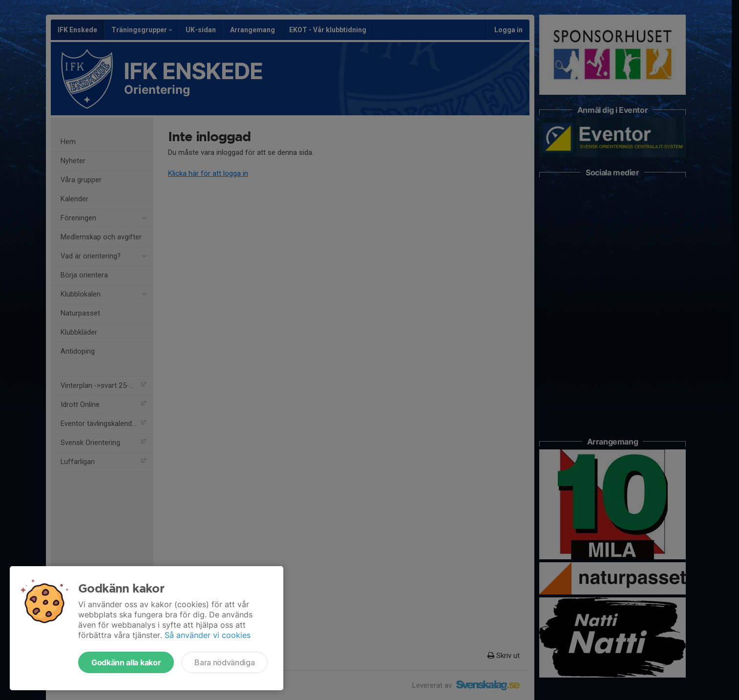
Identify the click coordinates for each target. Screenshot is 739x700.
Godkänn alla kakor (126, 662)
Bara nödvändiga (224, 662)
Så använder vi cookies (208, 635)
